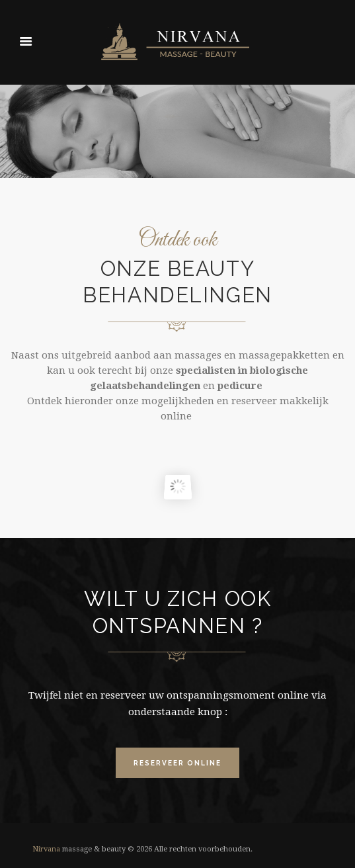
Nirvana (46, 849)
